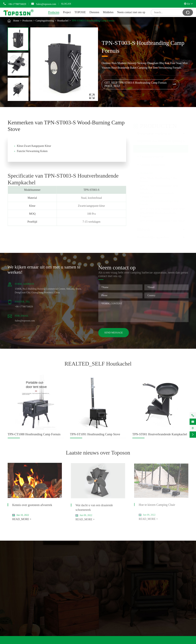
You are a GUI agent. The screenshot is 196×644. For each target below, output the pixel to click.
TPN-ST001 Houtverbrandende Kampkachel (160, 437)
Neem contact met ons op (131, 12)
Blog (104, 584)
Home (16, 21)
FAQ (104, 577)
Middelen (108, 12)
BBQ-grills (144, 227)
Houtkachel (63, 21)
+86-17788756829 (17, 4)
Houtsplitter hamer (17, 586)
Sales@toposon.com (46, 4)
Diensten (94, 12)
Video (105, 581)
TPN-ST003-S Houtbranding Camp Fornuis (93, 21)
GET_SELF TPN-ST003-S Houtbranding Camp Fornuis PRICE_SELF (140, 84)
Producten (54, 12)
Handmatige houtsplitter (20, 583)
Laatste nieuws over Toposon (98, 453)
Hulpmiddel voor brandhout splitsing (159, 138)
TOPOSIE (80, 12)
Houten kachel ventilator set (154, 130)
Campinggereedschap (152, 154)
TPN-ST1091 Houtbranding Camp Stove (162, 218)
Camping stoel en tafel (152, 162)
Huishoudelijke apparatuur (153, 234)
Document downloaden (113, 574)
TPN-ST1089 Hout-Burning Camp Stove (162, 206)
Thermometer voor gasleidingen (23, 568)
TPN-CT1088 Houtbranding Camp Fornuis (34, 437)
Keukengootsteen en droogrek (22, 603)
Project (67, 12)
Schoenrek (13, 600)
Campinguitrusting (45, 21)
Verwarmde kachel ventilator (22, 565)
